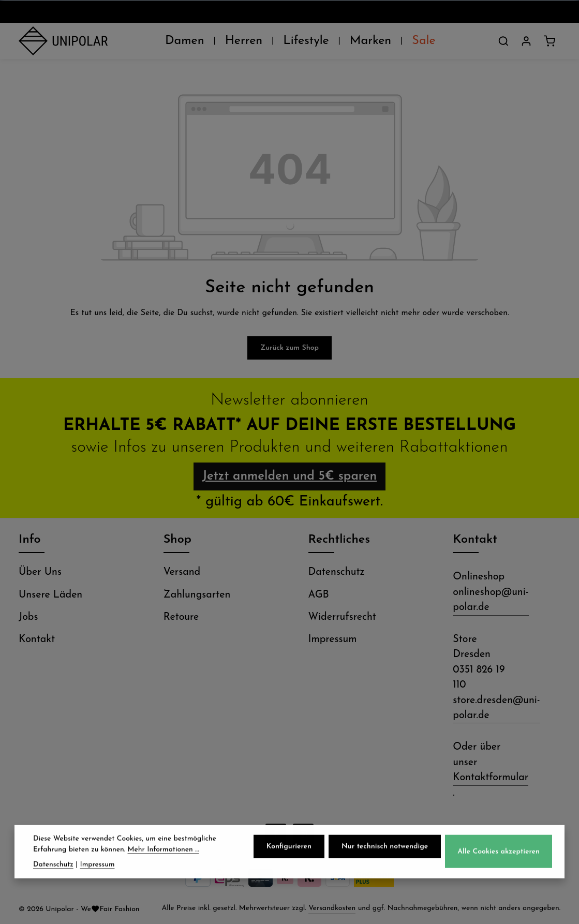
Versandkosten (332, 908)
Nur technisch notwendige (385, 849)
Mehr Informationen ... (164, 852)
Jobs (28, 617)
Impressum (333, 639)
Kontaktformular (491, 778)
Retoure (181, 617)
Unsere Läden (50, 595)
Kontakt (37, 639)
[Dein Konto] (526, 41)
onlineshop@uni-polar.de (491, 600)
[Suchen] (503, 41)
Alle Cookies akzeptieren (499, 854)
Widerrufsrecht (342, 617)
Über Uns (40, 572)
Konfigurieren (289, 849)
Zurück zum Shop (289, 348)
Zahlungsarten (197, 595)
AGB (319, 595)
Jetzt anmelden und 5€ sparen (289, 476)
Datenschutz (337, 572)
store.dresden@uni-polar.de (496, 708)
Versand (182, 572)
